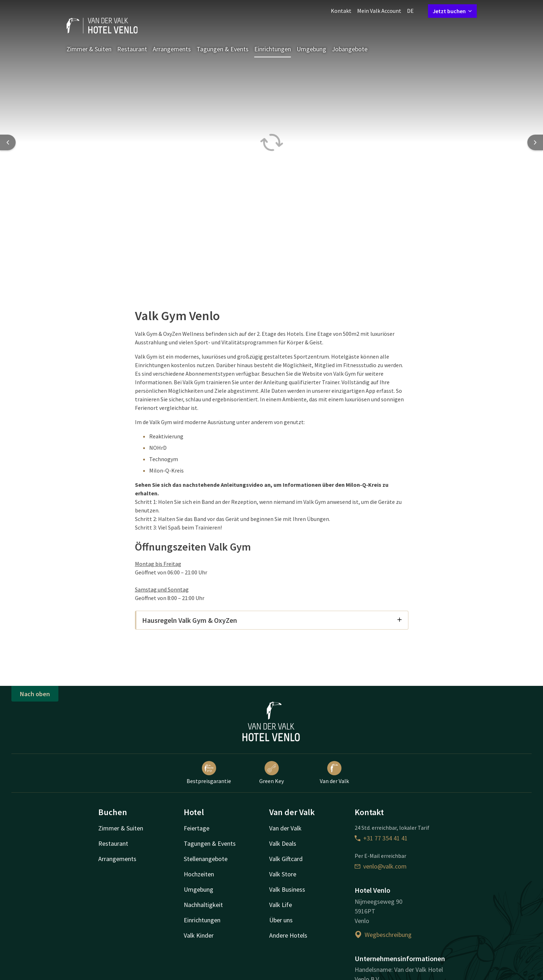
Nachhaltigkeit (203, 905)
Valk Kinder (199, 935)
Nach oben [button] (35, 694)
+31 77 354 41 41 (381, 838)
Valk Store (283, 874)
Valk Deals (283, 843)
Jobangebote (350, 49)
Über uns (281, 920)
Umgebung (311, 49)
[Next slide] (535, 142)
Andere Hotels (288, 935)
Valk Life (281, 905)
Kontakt (341, 11)
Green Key (271, 773)
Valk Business (287, 889)
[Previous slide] (8, 142)
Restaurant (132, 49)
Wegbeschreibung (383, 935)
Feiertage (197, 828)
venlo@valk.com (381, 866)
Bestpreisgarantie (209, 773)
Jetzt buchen (452, 11)
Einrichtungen (273, 49)
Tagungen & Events (223, 49)
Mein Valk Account (379, 11)
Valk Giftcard (286, 859)
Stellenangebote (206, 859)
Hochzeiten (199, 874)
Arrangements (172, 49)
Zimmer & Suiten (89, 49)
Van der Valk (334, 773)
